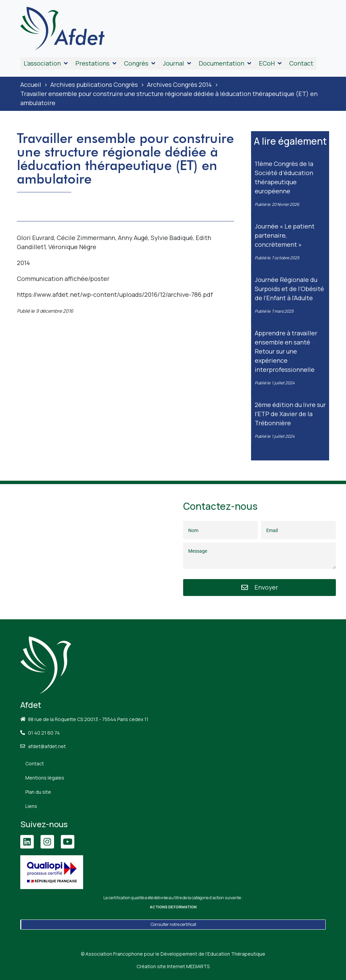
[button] (46, 63)
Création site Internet (173, 966)
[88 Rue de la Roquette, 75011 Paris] (86, 552)
